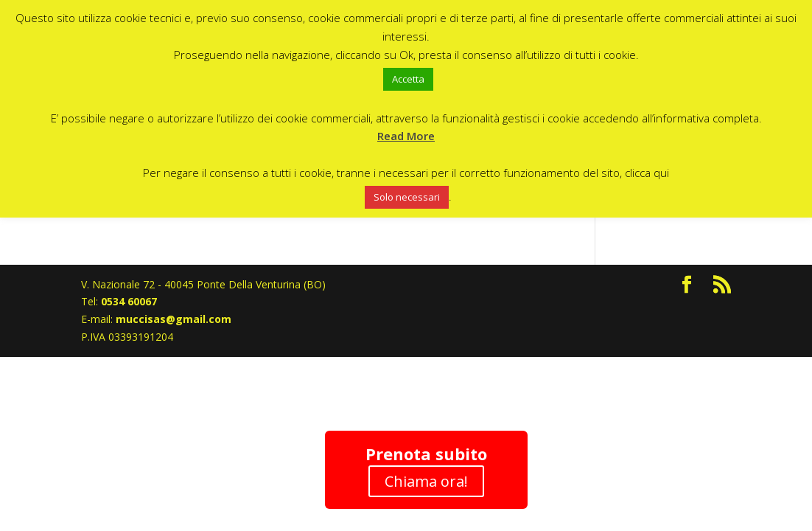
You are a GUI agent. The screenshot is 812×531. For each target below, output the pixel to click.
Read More (406, 136)
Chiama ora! (426, 481)
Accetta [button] (408, 79)
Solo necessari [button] (407, 197)
